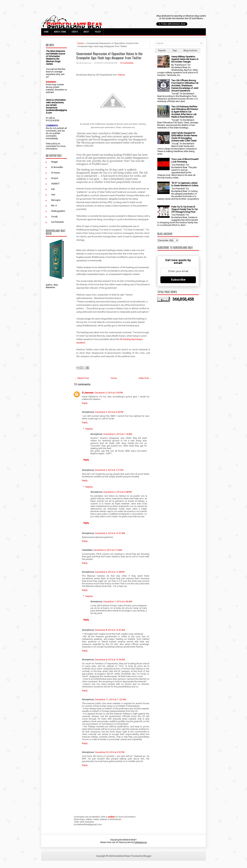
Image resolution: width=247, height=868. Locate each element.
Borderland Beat (122, 856)
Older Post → (145, 378)
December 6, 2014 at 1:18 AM (118, 434)
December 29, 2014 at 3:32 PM (110, 752)
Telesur (122, 75)
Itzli (53, 189)
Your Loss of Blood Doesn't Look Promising (185, 160)
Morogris (56, 200)
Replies (89, 429)
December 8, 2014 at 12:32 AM (110, 630)
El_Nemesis (88, 393)
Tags (175, 51)
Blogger (147, 856)
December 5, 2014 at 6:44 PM (109, 412)
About (86, 32)
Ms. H (54, 206)
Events (75, 32)
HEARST (55, 184)
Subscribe (178, 280)
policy (54, 144)
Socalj (54, 216)
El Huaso (56, 173)
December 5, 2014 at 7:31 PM (109, 470)
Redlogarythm (58, 211)
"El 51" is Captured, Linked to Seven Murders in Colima (185, 184)
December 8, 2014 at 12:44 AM (110, 660)
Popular (162, 51)
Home (46, 32)
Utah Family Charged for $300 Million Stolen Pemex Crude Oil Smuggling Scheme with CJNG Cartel (184, 137)
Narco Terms (60, 32)
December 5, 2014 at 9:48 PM (118, 492)
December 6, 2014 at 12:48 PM (110, 572)
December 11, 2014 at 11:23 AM (111, 699)
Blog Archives (190, 51)
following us (140, 842)
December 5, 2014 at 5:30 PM (109, 393)
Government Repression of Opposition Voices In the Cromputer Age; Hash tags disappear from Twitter (109, 56)
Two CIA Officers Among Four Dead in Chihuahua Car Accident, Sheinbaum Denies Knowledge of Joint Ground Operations (185, 86)
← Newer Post (82, 378)
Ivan (53, 195)
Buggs (55, 162)
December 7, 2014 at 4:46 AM (118, 602)
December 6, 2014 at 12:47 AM (110, 533)
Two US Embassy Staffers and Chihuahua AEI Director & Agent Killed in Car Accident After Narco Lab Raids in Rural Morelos (185, 112)
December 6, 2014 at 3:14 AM (108, 550)
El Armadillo (57, 167)
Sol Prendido (58, 222)
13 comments (127, 63)
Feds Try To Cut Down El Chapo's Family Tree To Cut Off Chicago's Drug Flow (184, 209)
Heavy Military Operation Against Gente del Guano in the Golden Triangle (185, 59)
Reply (85, 403)
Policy (98, 32)
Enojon (55, 178)
